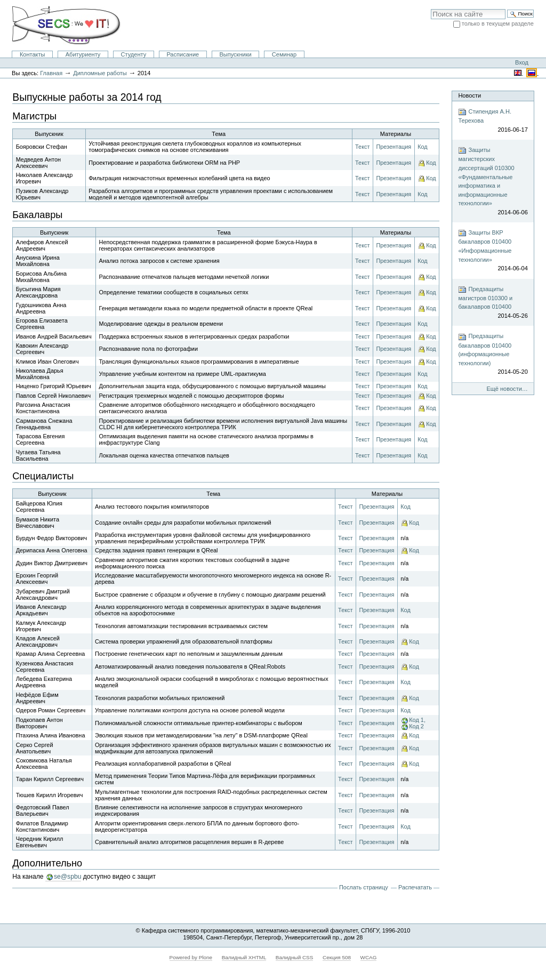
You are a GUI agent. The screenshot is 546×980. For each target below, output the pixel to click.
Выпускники (235, 54)
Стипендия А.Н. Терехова (493, 121)
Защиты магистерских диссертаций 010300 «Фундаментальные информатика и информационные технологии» (493, 181)
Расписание (183, 54)
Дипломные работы (100, 73)
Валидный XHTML (244, 957)
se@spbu (67, 877)
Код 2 (416, 726)
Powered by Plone (191, 957)
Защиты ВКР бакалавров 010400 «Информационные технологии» (493, 251)
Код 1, (417, 720)
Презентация (394, 147)
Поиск (431, 9)
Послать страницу (364, 887)
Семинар (284, 54)
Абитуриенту (83, 54)
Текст (362, 147)
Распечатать (415, 887)
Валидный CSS (295, 957)
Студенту (134, 54)
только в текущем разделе (498, 23)
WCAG (369, 957)
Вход (522, 62)
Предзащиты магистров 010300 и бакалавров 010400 (493, 303)
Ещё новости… (507, 389)
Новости (469, 95)
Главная (51, 73)
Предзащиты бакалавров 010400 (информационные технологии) (493, 355)
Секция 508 (337, 957)
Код (423, 147)
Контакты (33, 54)
